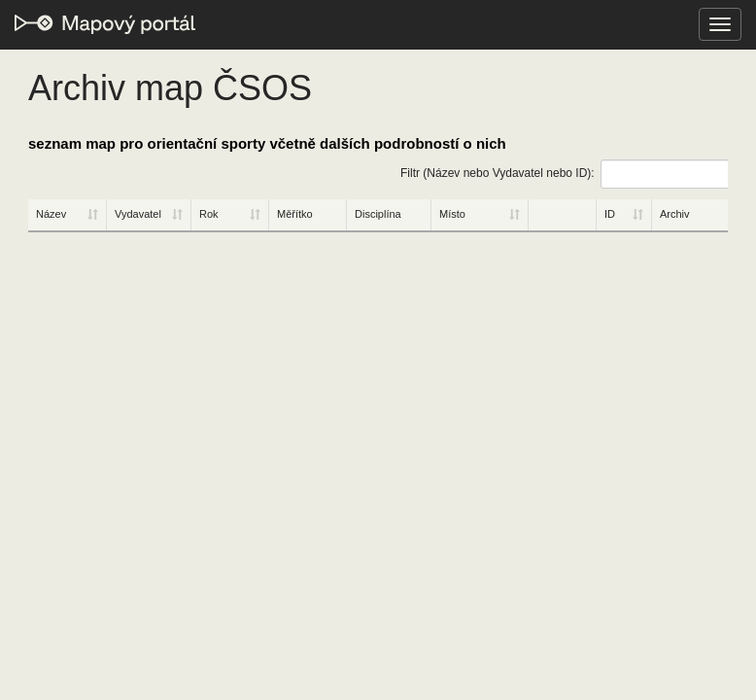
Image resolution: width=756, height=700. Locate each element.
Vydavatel (138, 214)
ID (610, 214)
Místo (452, 214)
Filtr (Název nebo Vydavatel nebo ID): (564, 174)
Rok (209, 214)
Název (51, 214)
